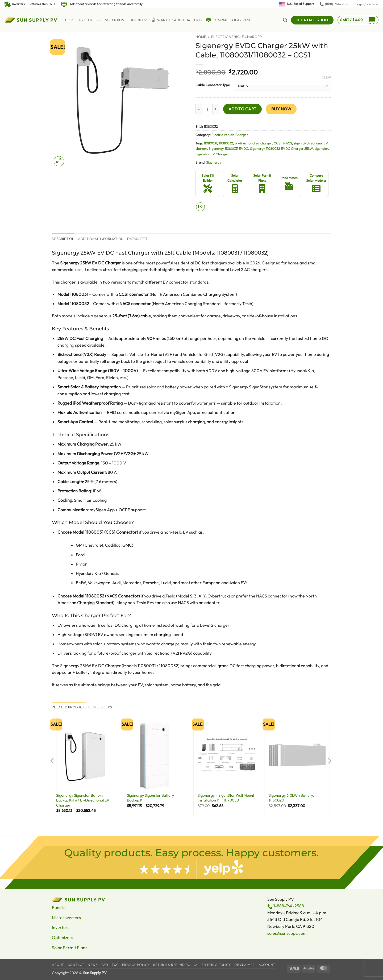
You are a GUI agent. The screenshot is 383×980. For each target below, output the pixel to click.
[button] (367, 4)
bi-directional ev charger (253, 143)
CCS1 (278, 143)
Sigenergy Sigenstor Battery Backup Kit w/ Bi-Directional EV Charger (83, 800)
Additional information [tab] (101, 239)
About (58, 965)
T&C (115, 965)
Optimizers (63, 937)
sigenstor (321, 148)
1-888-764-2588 (289, 906)
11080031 (210, 143)
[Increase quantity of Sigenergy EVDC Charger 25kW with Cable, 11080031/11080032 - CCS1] (216, 109)
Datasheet (137, 239)
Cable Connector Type (213, 85)
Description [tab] (63, 239)
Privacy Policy (136, 965)
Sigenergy (214, 162)
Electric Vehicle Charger (237, 37)
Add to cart (243, 109)
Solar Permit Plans (70, 948)
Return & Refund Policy (176, 965)
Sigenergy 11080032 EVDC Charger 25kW (281, 148)
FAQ (105, 965)
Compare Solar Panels (231, 20)
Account (267, 965)
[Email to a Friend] (200, 207)
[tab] (69, 707)
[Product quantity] (207, 109)
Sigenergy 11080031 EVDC (228, 148)
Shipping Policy (216, 965)
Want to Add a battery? (176, 20)
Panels (58, 907)
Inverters (61, 927)
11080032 (226, 143)
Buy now (281, 109)
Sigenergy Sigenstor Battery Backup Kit (150, 798)
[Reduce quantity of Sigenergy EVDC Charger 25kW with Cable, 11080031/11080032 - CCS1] (199, 109)
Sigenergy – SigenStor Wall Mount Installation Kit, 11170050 (226, 798)
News (93, 965)
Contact (76, 965)
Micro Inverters (66, 917)
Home (70, 20)
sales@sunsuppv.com (287, 933)
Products (90, 20)
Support (137, 20)
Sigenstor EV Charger (212, 154)
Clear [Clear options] (326, 77)
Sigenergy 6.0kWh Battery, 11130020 (291, 798)
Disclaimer (245, 965)
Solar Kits (115, 20)
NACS (288, 143)
